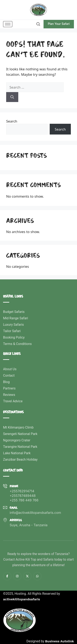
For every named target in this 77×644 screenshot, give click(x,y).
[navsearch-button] (38, 24)
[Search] (12, 97)
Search (12, 121)
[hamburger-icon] (8, 24)
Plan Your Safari (59, 24)
